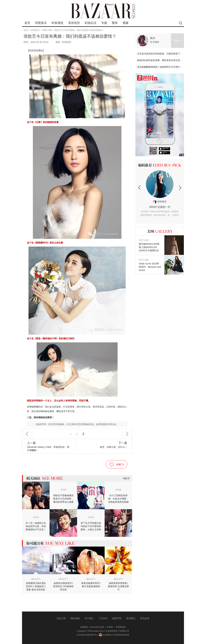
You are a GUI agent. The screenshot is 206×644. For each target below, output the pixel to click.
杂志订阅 (61, 618)
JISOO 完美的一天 (160, 211)
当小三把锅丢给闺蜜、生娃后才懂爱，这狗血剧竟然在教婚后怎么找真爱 (118, 499)
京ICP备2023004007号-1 (87, 635)
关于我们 (89, 618)
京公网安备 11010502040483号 (114, 635)
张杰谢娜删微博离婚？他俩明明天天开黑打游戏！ (162, 67)
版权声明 (117, 618)
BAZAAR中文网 (97, 627)
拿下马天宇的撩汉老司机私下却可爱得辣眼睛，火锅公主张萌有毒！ (91, 526)
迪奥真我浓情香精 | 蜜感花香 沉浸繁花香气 (118, 586)
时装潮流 (57, 23)
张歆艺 (126, 478)
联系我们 (131, 618)
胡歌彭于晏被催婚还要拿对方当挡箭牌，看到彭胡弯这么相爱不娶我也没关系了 (63, 499)
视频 (126, 23)
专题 (104, 23)
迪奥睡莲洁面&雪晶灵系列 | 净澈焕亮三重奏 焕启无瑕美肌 (36, 586)
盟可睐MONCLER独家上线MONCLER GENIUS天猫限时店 (150, 245)
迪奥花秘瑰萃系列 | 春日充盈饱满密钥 (91, 585)
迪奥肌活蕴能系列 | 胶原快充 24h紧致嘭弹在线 (63, 586)
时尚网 (110, 627)
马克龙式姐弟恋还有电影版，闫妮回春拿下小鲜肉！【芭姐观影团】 (171, 54)
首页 (27, 23)
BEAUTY (36, 579)
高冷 (153, 38)
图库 (115, 23)
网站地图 (75, 618)
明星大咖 (47, 30)
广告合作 (103, 618)
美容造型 (74, 23)
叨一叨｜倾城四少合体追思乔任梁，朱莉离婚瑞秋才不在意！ (36, 526)
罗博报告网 (121, 627)
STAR (63, 490)
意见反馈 (145, 618)
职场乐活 (91, 23)
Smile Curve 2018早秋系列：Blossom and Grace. (150, 265)
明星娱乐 (41, 23)
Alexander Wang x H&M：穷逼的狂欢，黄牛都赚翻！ (49, 446)
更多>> (177, 41)
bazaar (103, 11)
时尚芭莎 (160, 202)
